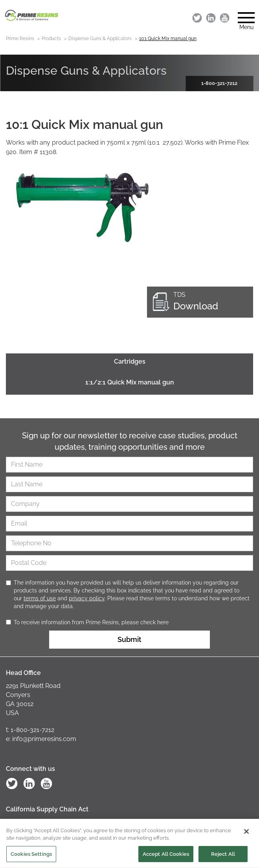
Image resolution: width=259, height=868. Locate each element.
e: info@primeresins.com (41, 739)
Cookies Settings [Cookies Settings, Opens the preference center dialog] (31, 857)
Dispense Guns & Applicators (100, 39)
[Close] (246, 834)
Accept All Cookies (166, 857)
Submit (129, 639)
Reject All (223, 857)
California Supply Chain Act (47, 809)
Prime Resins (20, 39)
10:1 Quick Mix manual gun (168, 39)
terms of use (40, 598)
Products (51, 39)
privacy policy (87, 598)
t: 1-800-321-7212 (30, 730)
